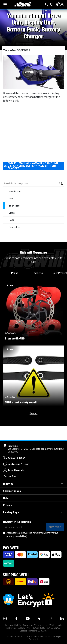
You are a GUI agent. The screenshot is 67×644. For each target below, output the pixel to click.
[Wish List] (52, 4)
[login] (62, 4)
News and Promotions (31, 11)
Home (15, 11)
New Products (16, 192)
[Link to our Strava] (39, 619)
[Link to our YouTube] (28, 619)
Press (12, 199)
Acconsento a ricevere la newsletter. (32, 535)
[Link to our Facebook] (16, 619)
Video (12, 213)
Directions (13, 452)
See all (33, 413)
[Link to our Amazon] (51, 619)
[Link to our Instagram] (5, 619)
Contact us (14, 227)
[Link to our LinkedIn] (62, 619)
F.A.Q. (12, 220)
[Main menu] (5, 4)
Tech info (50, 11)
